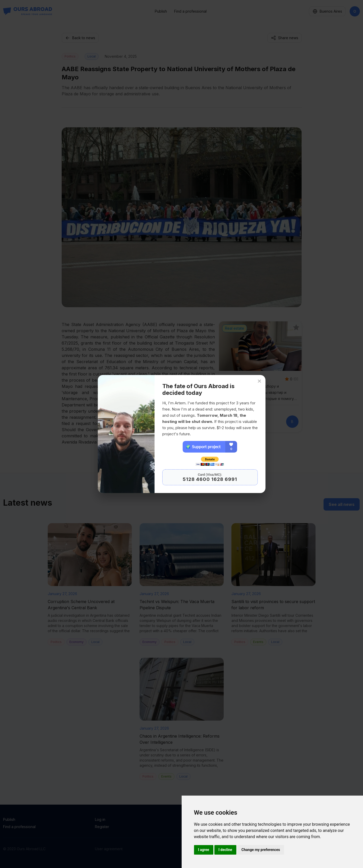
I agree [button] (204, 850)
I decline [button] (225, 850)
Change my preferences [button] (261, 850)
